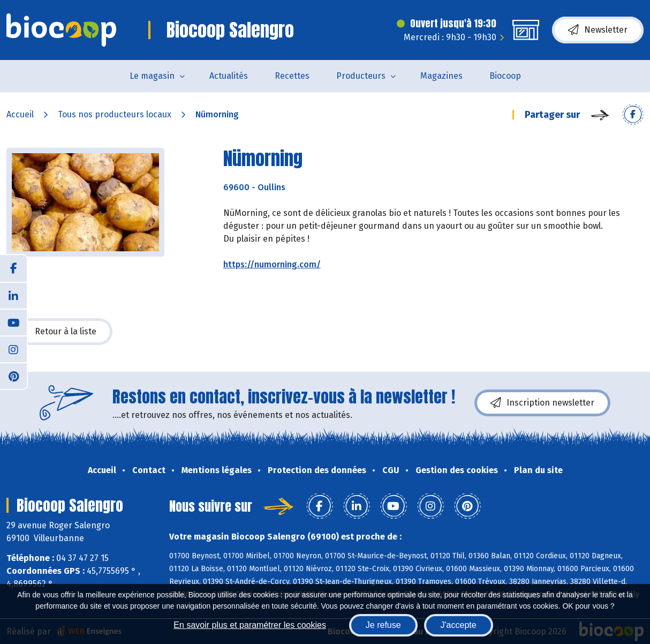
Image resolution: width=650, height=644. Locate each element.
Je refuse (383, 625)
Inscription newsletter (542, 403)
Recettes (292, 76)
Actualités (229, 76)
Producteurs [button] (361, 76)
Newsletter (598, 30)
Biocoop (505, 76)
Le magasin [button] (152, 76)
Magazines (441, 76)
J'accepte (459, 625)
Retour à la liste (59, 332)
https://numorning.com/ (272, 264)
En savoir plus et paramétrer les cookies (250, 625)
